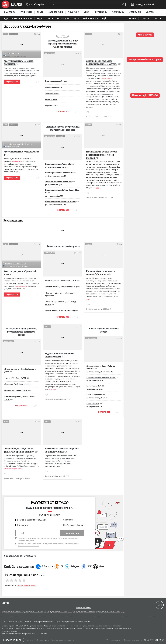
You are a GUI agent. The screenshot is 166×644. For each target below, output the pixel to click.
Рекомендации (13, 221)
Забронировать (12, 82)
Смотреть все (63, 112)
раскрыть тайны (22, 286)
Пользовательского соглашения (29, 546)
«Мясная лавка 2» (18, 161)
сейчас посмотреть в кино (13, 469)
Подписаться (72, 533)
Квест (12, 71)
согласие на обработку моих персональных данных (38, 538)
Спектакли (68, 520)
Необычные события (73, 525)
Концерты (23, 525)
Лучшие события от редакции (33, 520)
